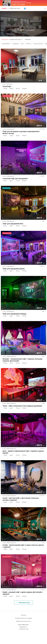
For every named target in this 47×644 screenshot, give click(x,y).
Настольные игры (38, 44)
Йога (22, 44)
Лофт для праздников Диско (14, 269)
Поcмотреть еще (23, 603)
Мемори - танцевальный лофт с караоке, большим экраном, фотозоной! (22, 360)
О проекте (24, 615)
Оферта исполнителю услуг (23, 621)
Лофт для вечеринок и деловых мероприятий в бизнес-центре (21, 132)
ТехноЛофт (7, 86)
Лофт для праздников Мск (13, 224)
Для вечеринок (6, 44)
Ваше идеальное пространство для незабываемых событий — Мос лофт (21, 2)
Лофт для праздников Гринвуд (14, 314)
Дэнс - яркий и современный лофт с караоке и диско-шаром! (23, 452)
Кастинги (29, 44)
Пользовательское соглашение (23, 618)
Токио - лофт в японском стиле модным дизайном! (22, 406)
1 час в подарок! (21, 4)
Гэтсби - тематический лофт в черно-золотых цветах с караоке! (23, 546)
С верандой (16, 44)
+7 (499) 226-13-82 (14, 8)
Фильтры (28, 39)
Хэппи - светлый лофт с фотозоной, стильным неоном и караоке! (21, 499)
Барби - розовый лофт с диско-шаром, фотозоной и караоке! (22, 593)
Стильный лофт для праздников (15, 179)
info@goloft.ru (23, 627)
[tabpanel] (23, 66)
